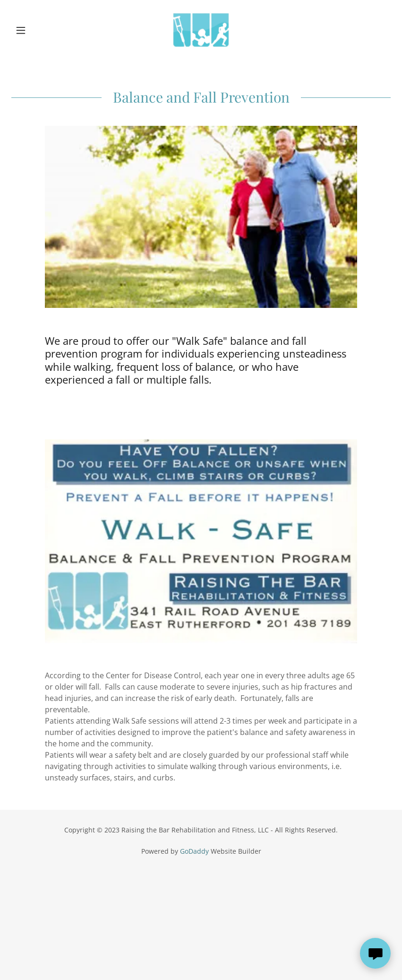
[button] (40, 30)
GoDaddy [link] (194, 851)
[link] (201, 30)
